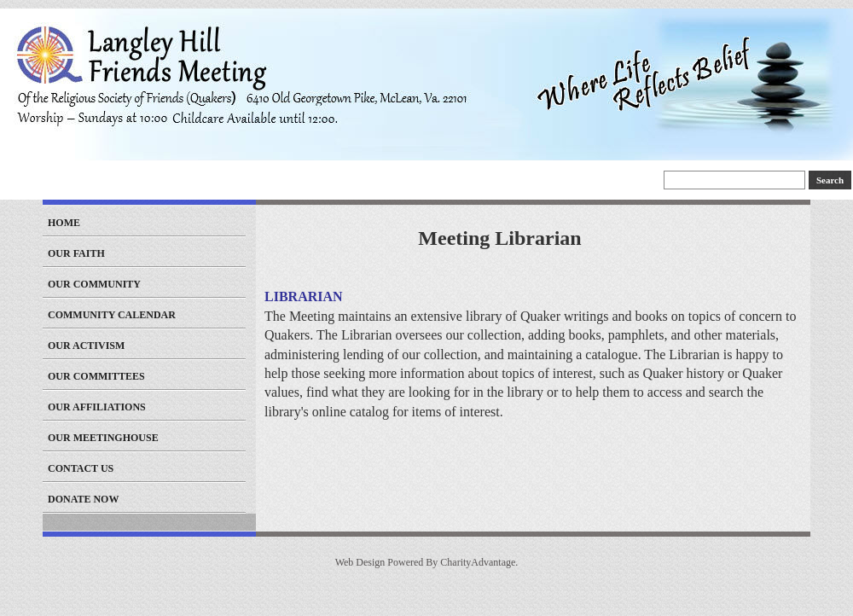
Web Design (360, 562)
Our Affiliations (97, 407)
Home (64, 223)
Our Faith (76, 253)
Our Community (94, 284)
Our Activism (86, 346)
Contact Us (81, 468)
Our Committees (96, 376)
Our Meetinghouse (103, 438)
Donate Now (83, 499)
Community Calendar (112, 315)
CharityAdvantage (478, 562)
